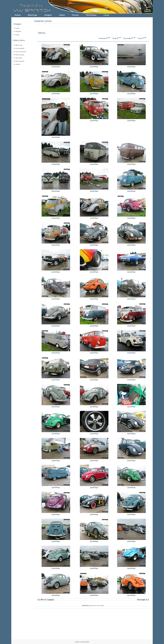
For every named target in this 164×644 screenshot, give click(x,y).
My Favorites (20, 61)
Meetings (33, 15)
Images (48, 15)
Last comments (21, 52)
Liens (107, 15)
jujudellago (56, 67)
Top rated (19, 58)
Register (18, 31)
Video (62, 15)
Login (17, 35)
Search (18, 64)
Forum (75, 15)
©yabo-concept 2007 (82, 642)
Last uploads (20, 48)
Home (18, 15)
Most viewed (20, 55)
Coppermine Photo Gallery (97, 606)
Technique (91, 15)
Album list (19, 45)
